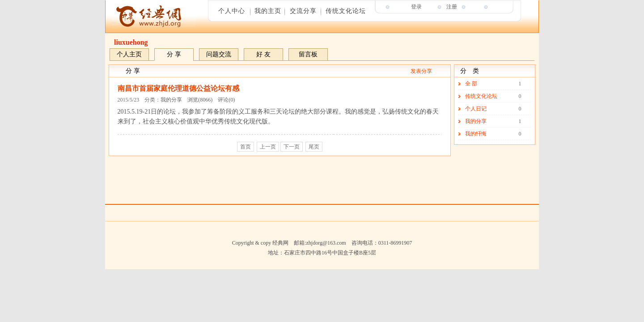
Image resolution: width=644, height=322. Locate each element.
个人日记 (476, 109)
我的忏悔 (476, 134)
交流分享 (303, 11)
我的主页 (268, 11)
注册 (452, 7)
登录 (416, 7)
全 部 (471, 84)
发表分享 (421, 71)
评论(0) (226, 100)
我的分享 (171, 100)
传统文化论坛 (346, 11)
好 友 (263, 54)
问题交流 (219, 54)
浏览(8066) (200, 100)
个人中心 (232, 11)
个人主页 (129, 54)
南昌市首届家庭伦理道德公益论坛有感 (178, 88)
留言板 (308, 54)
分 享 (174, 54)
